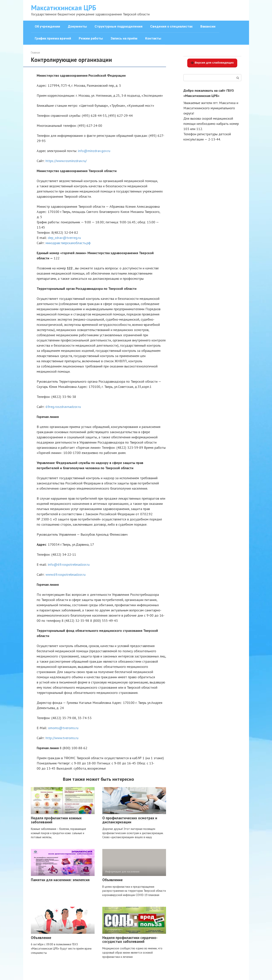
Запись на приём (124, 38)
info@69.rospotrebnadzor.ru (69, 564)
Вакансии (208, 26)
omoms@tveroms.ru (63, 728)
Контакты (153, 38)
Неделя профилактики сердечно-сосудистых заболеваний (130, 940)
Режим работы (91, 38)
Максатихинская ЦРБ (64, 8)
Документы (77, 26)
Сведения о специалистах (171, 26)
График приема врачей (53, 38)
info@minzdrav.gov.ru (94, 151)
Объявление (112, 880)
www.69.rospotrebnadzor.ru (66, 574)
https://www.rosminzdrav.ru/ (66, 161)
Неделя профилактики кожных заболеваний (56, 820)
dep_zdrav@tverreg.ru (64, 238)
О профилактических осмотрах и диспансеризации (130, 820)
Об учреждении (47, 26)
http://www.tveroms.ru (62, 738)
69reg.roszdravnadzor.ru (63, 407)
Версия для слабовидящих (212, 63)
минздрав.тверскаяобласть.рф (68, 243)
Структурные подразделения (119, 26)
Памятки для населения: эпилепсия (60, 880)
